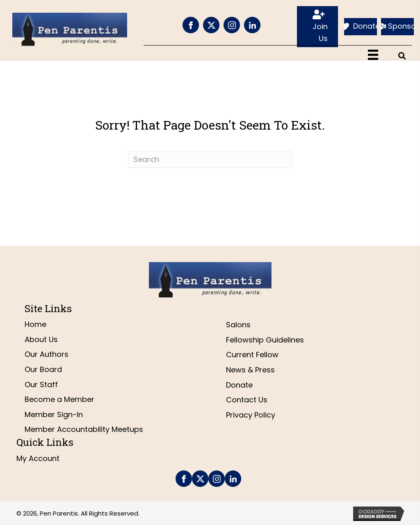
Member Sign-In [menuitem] (54, 414)
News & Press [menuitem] (250, 370)
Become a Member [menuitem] (59, 399)
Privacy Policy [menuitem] (251, 415)
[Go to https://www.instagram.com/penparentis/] (232, 25)
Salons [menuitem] (238, 325)
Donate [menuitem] (239, 385)
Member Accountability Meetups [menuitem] (84, 429)
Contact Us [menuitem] (247, 400)
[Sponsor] (397, 27)
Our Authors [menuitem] (47, 354)
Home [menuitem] (35, 324)
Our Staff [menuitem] (41, 385)
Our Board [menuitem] (43, 369)
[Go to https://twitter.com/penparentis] (211, 25)
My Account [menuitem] (38, 458)
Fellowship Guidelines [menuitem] (265, 340)
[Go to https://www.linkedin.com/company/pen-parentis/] (252, 25)
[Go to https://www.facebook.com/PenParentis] (191, 25)
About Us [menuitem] (41, 339)
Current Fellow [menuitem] (252, 355)
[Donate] (361, 27)
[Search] (210, 159)
